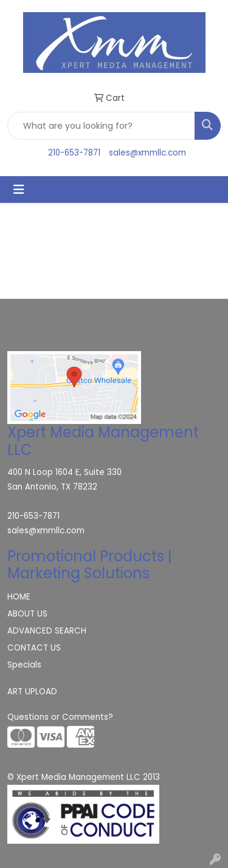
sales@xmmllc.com (147, 153)
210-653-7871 (74, 153)
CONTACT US (34, 648)
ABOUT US (27, 614)
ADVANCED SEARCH (47, 631)
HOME (19, 597)
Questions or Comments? (60, 717)
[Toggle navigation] (19, 190)
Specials (24, 665)
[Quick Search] (101, 126)
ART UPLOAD (32, 692)
